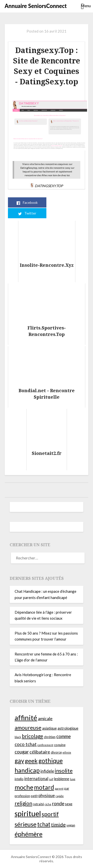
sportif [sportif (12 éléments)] (50, 814)
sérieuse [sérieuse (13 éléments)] (26, 824)
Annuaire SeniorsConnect (36, 6)
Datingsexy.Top (46, 186)
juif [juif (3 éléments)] (51, 779)
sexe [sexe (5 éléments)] (69, 804)
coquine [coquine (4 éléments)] (60, 745)
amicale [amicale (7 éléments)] (45, 719)
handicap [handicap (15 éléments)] (27, 770)
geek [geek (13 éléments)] (31, 761)
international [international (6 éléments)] (36, 779)
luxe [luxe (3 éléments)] (73, 779)
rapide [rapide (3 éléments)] (60, 796)
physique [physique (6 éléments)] (47, 796)
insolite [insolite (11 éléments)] (64, 771)
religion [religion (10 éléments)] (23, 803)
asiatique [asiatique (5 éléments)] (49, 728)
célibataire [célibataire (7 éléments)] (40, 752)
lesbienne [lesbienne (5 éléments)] (62, 779)
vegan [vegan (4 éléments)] (71, 825)
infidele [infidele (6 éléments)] (47, 771)
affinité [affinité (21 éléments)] (26, 717)
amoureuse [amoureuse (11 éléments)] (28, 728)
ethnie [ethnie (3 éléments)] (67, 752)
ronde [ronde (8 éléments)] (58, 803)
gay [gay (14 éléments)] (19, 761)
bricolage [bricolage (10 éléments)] (32, 736)
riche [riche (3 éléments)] (48, 804)
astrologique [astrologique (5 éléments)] (68, 728)
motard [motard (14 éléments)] (44, 787)
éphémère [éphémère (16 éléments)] (29, 834)
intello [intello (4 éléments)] (19, 779)
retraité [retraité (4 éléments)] (38, 804)
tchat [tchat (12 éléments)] (44, 824)
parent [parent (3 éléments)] (59, 788)
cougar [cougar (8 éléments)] (22, 752)
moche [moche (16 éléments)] (24, 787)
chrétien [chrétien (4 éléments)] (50, 737)
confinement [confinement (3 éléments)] (45, 745)
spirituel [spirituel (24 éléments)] (28, 813)
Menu (85, 6)
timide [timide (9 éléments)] (58, 824)
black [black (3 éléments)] (18, 737)
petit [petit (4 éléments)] (34, 796)
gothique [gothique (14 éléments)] (51, 761)
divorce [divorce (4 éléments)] (56, 752)
